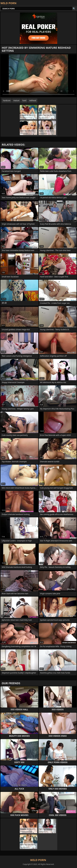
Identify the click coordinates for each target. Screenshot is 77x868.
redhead (33, 100)
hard (24, 100)
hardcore (7, 100)
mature (16, 100)
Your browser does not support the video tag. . (38, 76)
